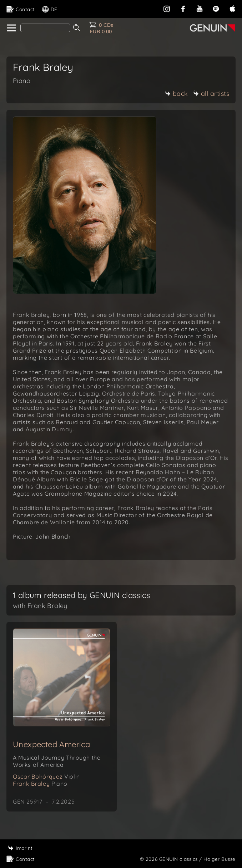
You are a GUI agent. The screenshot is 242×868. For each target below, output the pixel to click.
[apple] (232, 8)
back (177, 94)
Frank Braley (40, 784)
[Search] (45, 28)
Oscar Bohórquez (46, 776)
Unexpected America (51, 744)
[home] (11, 28)
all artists (211, 94)
